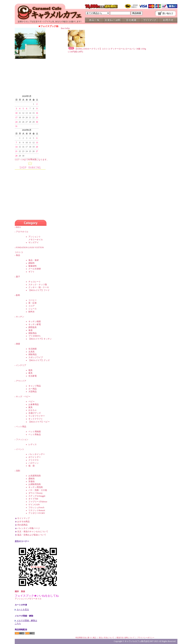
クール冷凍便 (35, 269)
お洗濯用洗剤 (35, 476)
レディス (33, 444)
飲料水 (32, 312)
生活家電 (33, 376)
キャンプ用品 (35, 386)
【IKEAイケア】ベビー (39, 422)
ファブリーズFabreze (38, 502)
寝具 (30, 370)
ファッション (22, 439)
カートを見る (22, 609)
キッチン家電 (35, 324)
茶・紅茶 (33, 303)
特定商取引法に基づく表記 (86, 638)
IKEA (20, 227)
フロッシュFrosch (36, 507)
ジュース (33, 309)
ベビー (32, 402)
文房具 (32, 352)
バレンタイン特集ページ (29, 528)
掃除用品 (33, 333)
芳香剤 (32, 482)
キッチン (20, 317)
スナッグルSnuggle (37, 496)
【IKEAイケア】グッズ (39, 360)
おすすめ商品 (23, 522)
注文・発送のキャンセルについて (33, 532)
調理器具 (33, 327)
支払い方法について (106, 638)
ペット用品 (21, 427)
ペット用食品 (35, 434)
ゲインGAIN (34, 505)
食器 (30, 330)
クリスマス (34, 460)
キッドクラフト (36, 419)
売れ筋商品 (22, 525)
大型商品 (33, 392)
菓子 (18, 277)
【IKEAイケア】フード (39, 290)
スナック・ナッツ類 (38, 285)
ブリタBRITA (35, 336)
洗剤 (18, 471)
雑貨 (18, 344)
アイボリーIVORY (37, 513)
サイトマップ (23, 518)
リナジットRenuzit (37, 510)
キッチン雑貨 (35, 321)
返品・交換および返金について (32, 535)
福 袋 (32, 466)
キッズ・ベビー (23, 397)
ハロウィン (34, 463)
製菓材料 (33, 266)
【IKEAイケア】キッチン (40, 339)
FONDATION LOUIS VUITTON (32, 247)
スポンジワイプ (36, 357)
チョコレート (35, 282)
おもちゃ (33, 410)
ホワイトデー (35, 457)
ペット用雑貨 (35, 432)
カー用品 (33, 389)
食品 (18, 255)
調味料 (32, 263)
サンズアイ (34, 242)
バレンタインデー (37, 454)
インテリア (21, 365)
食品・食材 (34, 260)
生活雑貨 (33, 349)
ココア (32, 306)
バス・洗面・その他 (38, 490)
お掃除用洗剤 (35, 484)
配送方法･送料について (126, 638)
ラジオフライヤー (37, 416)
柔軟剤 (32, 479)
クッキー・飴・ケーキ (39, 287)
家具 (30, 373)
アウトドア (21, 381)
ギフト (32, 272)
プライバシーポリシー (146, 638)
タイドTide (33, 499)
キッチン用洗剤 (36, 487)
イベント (20, 449)
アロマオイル (22, 232)
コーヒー (33, 300)
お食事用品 (34, 404)
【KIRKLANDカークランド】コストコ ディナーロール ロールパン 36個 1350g (107, 49)
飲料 (18, 295)
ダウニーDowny (36, 493)
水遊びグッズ (35, 413)
